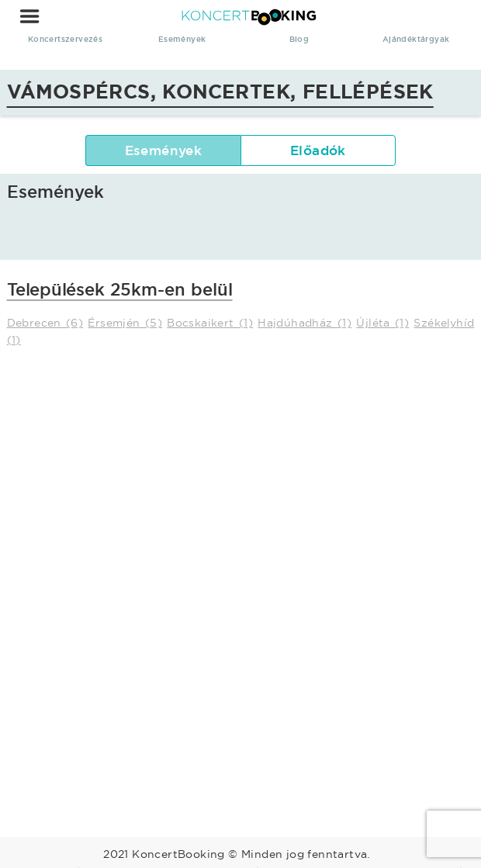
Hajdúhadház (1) (305, 323)
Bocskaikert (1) (210, 323)
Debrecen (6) (45, 323)
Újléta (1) (382, 323)
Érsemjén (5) (125, 323)
